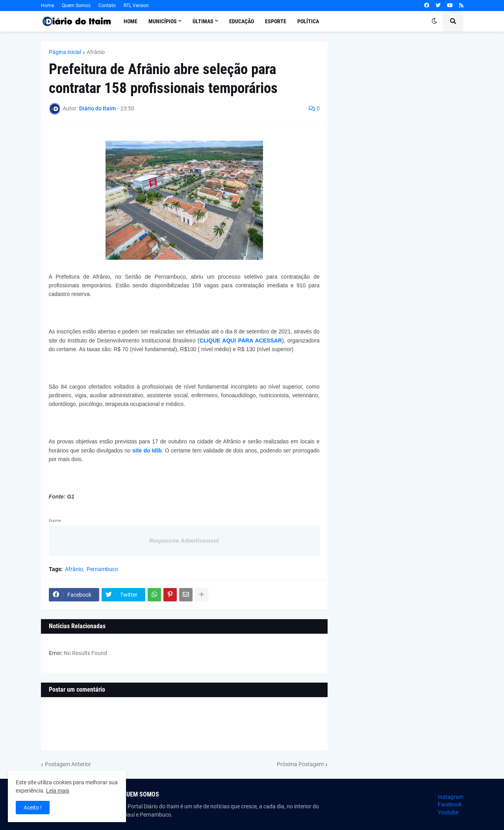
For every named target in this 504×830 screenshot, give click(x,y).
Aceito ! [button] (33, 808)
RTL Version (136, 6)
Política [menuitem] (308, 21)
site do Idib (147, 450)
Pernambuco (102, 569)
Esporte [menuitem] (276, 21)
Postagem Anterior (68, 764)
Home (47, 6)
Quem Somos (76, 6)
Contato (107, 6)
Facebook (450, 804)
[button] (434, 21)
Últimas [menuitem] (203, 21)
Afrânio (96, 52)
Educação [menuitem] (242, 21)
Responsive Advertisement (184, 541)
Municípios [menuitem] (163, 21)
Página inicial (65, 52)
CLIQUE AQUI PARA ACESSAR (241, 341)
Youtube (448, 812)
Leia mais (58, 791)
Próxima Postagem (300, 764)
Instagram (451, 797)
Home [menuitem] (131, 21)
